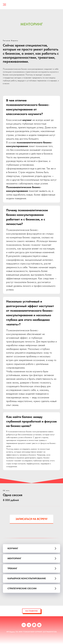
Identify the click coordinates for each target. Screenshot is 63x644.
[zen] (39, 625)
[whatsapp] (34, 625)
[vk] (24, 625)
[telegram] (29, 625)
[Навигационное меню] (4, 5)
